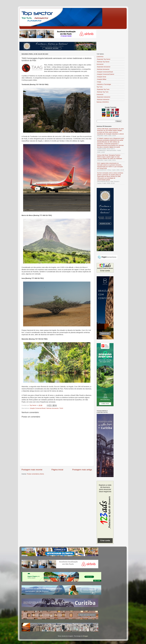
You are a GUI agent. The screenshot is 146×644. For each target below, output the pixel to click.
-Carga (99, 82)
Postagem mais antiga (82, 470)
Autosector (100, 94)
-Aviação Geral (101, 77)
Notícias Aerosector (52, 408)
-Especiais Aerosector (104, 67)
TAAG (61, 408)
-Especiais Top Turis (103, 89)
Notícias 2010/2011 (103, 102)
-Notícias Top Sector (103, 62)
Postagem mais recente (32, 470)
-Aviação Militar (102, 79)
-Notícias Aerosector (103, 69)
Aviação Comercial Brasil (38, 408)
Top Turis (100, 87)
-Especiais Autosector (104, 97)
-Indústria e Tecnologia (104, 84)
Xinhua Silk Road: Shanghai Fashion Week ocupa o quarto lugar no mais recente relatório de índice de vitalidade (110, 157)
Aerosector (100, 64)
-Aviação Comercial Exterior (105, 74)
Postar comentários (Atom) (35, 474)
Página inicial (57, 470)
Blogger (85, 636)
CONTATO (100, 57)
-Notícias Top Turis (103, 92)
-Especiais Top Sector (104, 59)
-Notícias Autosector (103, 99)
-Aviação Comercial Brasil (105, 72)
